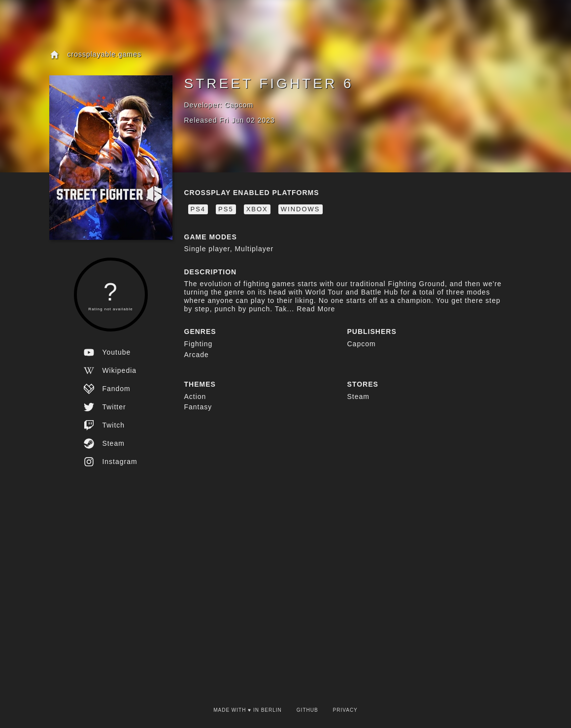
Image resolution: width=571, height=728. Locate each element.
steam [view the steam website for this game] (104, 444)
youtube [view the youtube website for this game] (107, 352)
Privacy (345, 710)
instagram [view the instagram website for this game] (110, 462)
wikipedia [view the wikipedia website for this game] (110, 371)
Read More (315, 309)
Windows (301, 209)
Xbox (257, 209)
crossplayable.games (96, 54)
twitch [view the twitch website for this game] (104, 425)
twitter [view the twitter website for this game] (105, 407)
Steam (358, 397)
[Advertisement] (286, 560)
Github (307, 710)
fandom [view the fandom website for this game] (107, 389)
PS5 (226, 209)
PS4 (198, 209)
